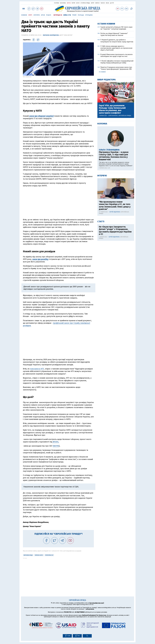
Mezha (107, 3)
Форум (73, 3)
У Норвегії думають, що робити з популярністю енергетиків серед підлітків (117, 106)
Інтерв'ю (37, 15)
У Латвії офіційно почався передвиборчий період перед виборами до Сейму (117, 127)
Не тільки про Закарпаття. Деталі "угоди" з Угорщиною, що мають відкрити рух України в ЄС (115, 295)
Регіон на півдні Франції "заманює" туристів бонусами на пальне (114, 99)
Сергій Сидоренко (115, 277)
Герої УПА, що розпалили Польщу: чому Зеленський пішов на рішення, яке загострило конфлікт (112, 174)
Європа (69, 3)
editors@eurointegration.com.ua (83, 604)
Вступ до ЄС (58, 15)
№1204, (56, 442)
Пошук (49, 15)
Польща (81, 15)
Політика (57, 3)
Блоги (78, 3)
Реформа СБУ (49, 555)
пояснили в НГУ (37, 369)
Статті (30, 15)
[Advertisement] (58, 203)
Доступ (112, 3)
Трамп (74, 15)
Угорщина (89, 15)
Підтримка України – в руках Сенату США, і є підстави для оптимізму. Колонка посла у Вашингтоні (114, 221)
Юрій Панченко (113, 180)
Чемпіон (97, 3)
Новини (24, 15)
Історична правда (85, 3)
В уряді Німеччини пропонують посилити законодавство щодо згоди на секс (116, 120)
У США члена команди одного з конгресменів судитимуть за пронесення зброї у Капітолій (116, 113)
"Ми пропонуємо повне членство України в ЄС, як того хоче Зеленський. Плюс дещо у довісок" (115, 270)
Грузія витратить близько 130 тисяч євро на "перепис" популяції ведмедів (116, 93)
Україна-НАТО (39, 555)
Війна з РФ (67, 15)
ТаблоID (103, 3)
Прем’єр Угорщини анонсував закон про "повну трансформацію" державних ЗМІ (116, 133)
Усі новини (102, 137)
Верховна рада (28, 555)
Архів (43, 15)
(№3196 (56, 446)
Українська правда (47, 3)
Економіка (63, 3)
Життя (93, 3)
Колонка (102, 188)
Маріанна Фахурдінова (51, 35)
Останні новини (106, 89)
